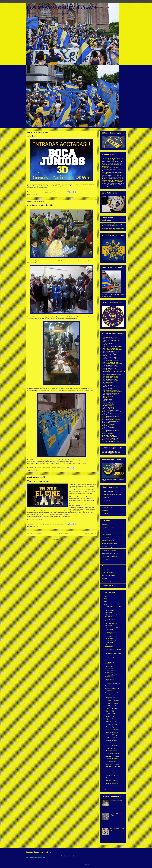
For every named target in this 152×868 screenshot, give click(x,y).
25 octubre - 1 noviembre (110, 646)
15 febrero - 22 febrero (113, 767)
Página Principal (63, 533)
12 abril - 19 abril (111, 745)
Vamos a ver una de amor (39, 481)
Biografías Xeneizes (109, 575)
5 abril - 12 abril (111, 748)
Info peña (36, 195)
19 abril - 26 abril (111, 743)
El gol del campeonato (109, 547)
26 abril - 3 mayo (111, 740)
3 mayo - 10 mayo (112, 738)
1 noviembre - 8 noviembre (111, 642)
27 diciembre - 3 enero (113, 606)
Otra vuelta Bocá (108, 582)
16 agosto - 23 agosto (113, 698)
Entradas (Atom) (65, 540)
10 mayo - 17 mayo (112, 735)
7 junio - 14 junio (111, 724)
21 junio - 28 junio (112, 719)
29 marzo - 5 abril (112, 751)
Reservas (105, 579)
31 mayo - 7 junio (111, 727)
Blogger (87, 864)
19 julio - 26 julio (111, 708)
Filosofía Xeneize (108, 541)
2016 (106, 601)
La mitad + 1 (106, 497)
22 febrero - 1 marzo (112, 764)
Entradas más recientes (35, 533)
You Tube (105, 510)
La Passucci (106, 501)
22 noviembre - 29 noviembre (111, 629)
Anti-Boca (105, 569)
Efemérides (106, 563)
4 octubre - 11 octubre (113, 658)
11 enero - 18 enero (112, 783)
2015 (106, 604)
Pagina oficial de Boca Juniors (112, 494)
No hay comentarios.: (58, 192)
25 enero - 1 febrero (112, 778)
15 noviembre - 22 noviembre (111, 633)
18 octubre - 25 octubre (113, 649)
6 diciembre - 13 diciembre (111, 620)
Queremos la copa (116, 800)
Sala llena (32, 136)
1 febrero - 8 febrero (112, 775)
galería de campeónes (109, 544)
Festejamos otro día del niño (40, 205)
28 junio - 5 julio (111, 716)
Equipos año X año (108, 528)
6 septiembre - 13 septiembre (111, 676)
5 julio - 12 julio (111, 714)
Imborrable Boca (108, 504)
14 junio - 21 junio (112, 722)
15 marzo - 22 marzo (112, 756)
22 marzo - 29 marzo (113, 753)
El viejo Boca (106, 513)
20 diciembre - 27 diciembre (111, 612)
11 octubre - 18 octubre (113, 654)
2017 (106, 599)
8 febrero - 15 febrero (113, 771)
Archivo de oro (107, 534)
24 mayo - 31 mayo (112, 730)
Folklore (105, 566)
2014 (106, 789)
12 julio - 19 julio (111, 711)
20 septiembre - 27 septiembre (112, 667)
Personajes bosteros (109, 550)
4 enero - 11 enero (112, 786)
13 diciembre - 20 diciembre (111, 616)
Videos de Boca (107, 507)
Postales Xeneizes (108, 585)
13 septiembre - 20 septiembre (111, 672)
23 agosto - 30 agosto (113, 684)
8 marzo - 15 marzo (112, 759)
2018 (106, 596)
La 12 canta (106, 560)
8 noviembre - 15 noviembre (111, 637)
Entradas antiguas (90, 533)
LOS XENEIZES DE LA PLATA (61, 8)
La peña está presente (109, 531)
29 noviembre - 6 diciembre (111, 624)
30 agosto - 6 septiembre (110, 680)
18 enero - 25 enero (112, 781)
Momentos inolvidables (110, 553)
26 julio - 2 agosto (112, 706)
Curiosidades (106, 537)
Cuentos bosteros (108, 572)
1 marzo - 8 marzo (112, 761)
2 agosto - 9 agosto (112, 703)
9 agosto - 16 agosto (112, 700)
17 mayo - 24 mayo (112, 732)
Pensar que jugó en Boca (110, 556)
